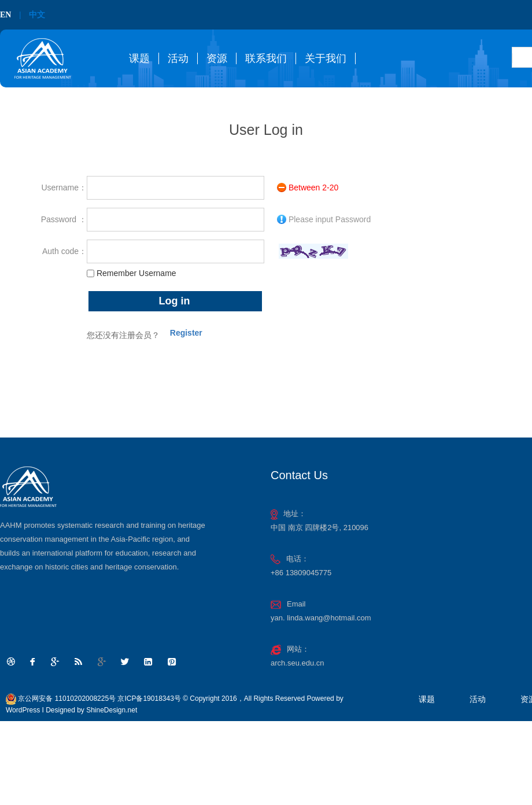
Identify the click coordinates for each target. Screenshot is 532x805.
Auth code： (64, 251)
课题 (139, 58)
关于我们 (326, 58)
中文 (37, 15)
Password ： (64, 219)
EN (5, 15)
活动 (178, 58)
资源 (217, 58)
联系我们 (266, 58)
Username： (64, 188)
